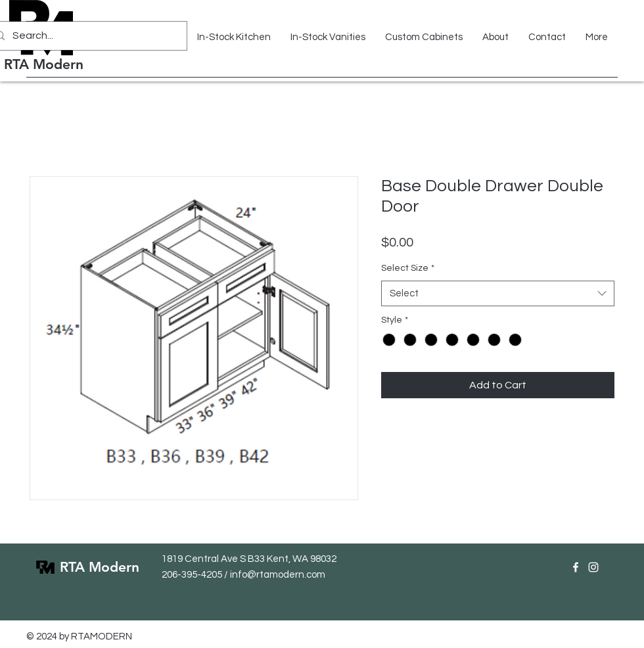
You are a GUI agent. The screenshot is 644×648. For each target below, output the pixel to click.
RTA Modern (44, 64)
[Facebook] (576, 567)
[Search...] (86, 36)
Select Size (408, 268)
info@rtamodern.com (278, 575)
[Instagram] (593, 567)
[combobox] (498, 293)
